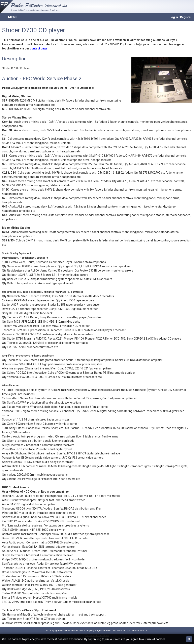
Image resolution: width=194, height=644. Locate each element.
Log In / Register (181, 17)
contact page (39, 48)
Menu (12, 17)
